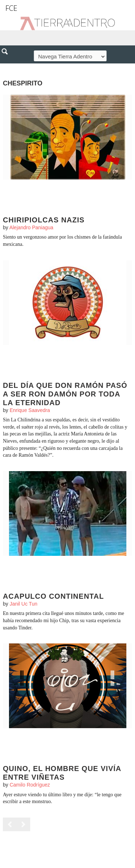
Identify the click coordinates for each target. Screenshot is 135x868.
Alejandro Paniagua (31, 227)
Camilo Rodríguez (30, 785)
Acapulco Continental (53, 596)
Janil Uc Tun (24, 604)
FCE (11, 8)
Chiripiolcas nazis (44, 220)
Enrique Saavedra (30, 410)
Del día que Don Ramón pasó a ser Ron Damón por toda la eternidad (65, 394)
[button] (7, 67)
